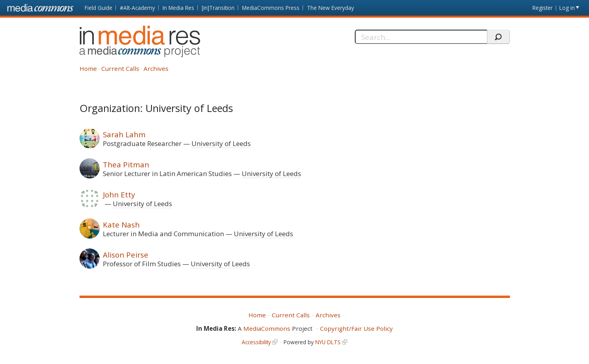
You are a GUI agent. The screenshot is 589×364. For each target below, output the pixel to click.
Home (88, 68)
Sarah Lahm (124, 134)
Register (543, 8)
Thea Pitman (126, 164)
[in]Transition (218, 8)
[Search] (421, 37)
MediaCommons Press (271, 8)
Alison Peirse (126, 255)
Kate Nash (121, 225)
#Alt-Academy (137, 8)
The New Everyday (330, 8)
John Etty (119, 194)
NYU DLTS (328, 342)
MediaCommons (267, 328)
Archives (156, 68)
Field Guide (98, 8)
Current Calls (120, 68)
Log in (567, 8)
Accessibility (256, 342)
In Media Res (178, 8)
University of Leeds (221, 143)
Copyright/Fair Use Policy (356, 328)
